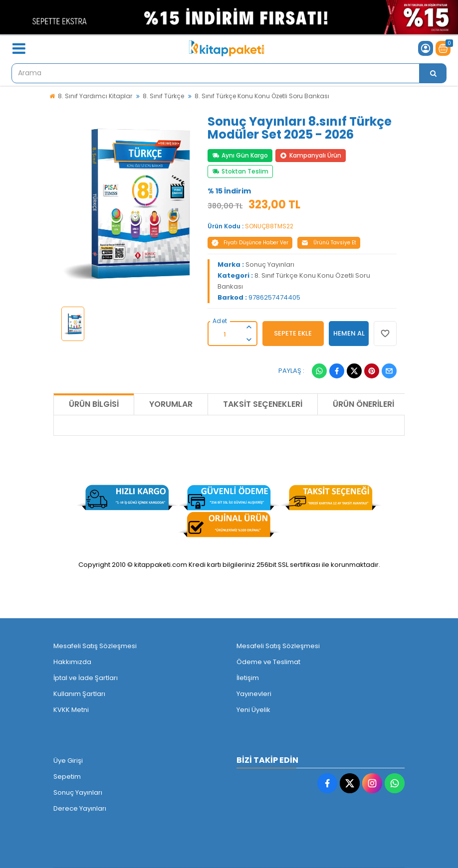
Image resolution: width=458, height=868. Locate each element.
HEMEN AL (349, 333)
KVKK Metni (71, 710)
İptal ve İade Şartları (86, 678)
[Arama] (433, 73)
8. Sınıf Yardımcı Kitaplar (95, 96)
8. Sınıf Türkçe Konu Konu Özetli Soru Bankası (262, 96)
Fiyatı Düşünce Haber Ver (250, 243)
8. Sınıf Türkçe (163, 96)
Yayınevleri (254, 694)
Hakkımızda (72, 662)
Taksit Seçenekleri (263, 404)
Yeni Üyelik (253, 710)
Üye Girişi (68, 761)
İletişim (248, 678)
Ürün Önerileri (363, 404)
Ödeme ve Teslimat (268, 662)
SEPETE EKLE (293, 333)
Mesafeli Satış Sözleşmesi (95, 646)
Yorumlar (171, 404)
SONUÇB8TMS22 (269, 226)
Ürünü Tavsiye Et (329, 243)
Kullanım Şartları (79, 694)
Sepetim (67, 777)
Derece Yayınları (80, 808)
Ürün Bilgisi (94, 404)
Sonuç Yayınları (270, 264)
